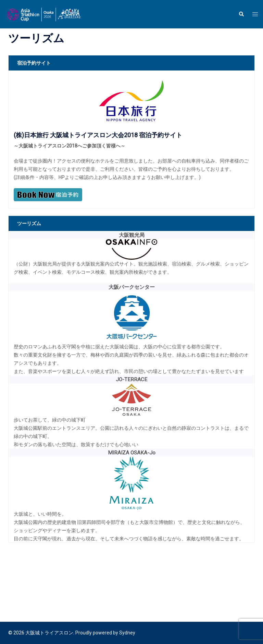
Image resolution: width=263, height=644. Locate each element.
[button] (241, 14)
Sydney (127, 633)
